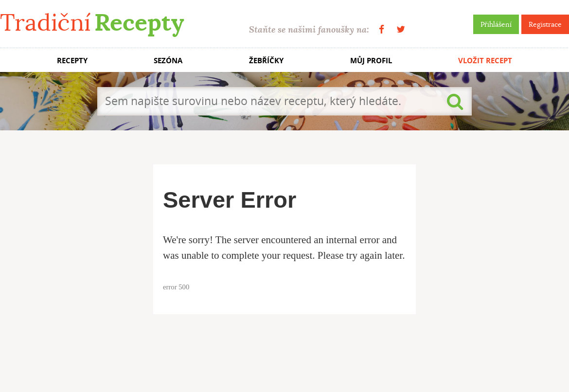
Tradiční (92, 23)
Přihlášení (496, 24)
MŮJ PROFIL (371, 61)
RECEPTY (72, 61)
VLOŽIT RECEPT (485, 61)
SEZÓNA (168, 61)
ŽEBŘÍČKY (266, 61)
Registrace (545, 24)
